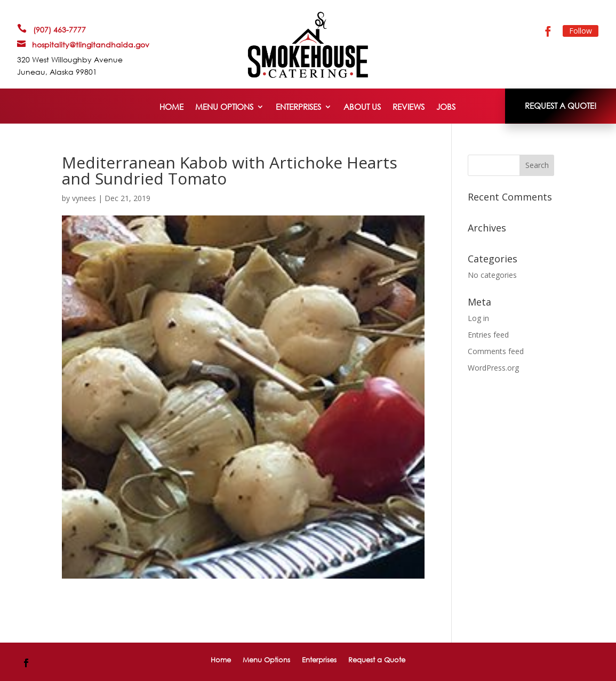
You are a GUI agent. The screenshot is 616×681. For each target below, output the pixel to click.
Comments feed (496, 351)
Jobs (446, 107)
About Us (362, 107)
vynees (84, 198)
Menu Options (224, 107)
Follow (581, 31)
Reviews (409, 107)
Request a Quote (377, 660)
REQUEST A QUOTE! (561, 106)
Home (171, 107)
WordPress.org (493, 368)
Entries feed (488, 335)
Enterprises (298, 107)
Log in (478, 318)
